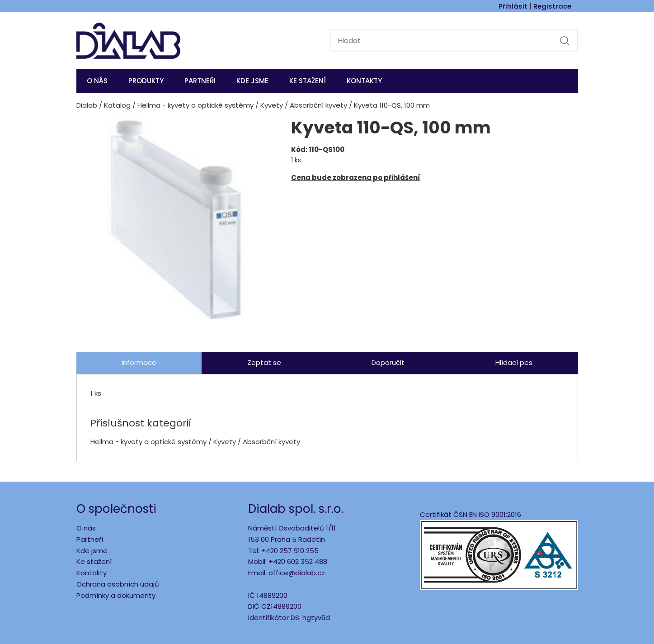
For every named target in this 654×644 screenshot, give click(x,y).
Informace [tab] (139, 362)
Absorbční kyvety (318, 105)
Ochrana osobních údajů (118, 584)
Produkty (146, 81)
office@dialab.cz (297, 573)
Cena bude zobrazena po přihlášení (356, 178)
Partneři (200, 81)
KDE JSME (252, 81)
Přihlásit (513, 6)
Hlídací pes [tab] (514, 362)
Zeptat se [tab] (264, 362)
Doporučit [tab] (388, 362)
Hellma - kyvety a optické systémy (195, 105)
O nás (97, 81)
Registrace (552, 6)
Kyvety (272, 105)
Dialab (87, 105)
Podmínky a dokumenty (116, 595)
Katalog (117, 105)
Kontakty (364, 81)
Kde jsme (92, 551)
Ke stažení (308, 81)
